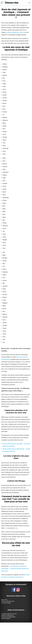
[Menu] (2, 3)
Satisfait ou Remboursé (8, 615)
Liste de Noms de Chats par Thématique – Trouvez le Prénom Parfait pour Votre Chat (15, 569)
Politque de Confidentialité (8, 617)
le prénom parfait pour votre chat (16, 32)
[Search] (29, 3)
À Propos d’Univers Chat (8, 601)
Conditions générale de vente (9, 614)
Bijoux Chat (4, 600)
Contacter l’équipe (6, 603)
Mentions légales (6, 618)
